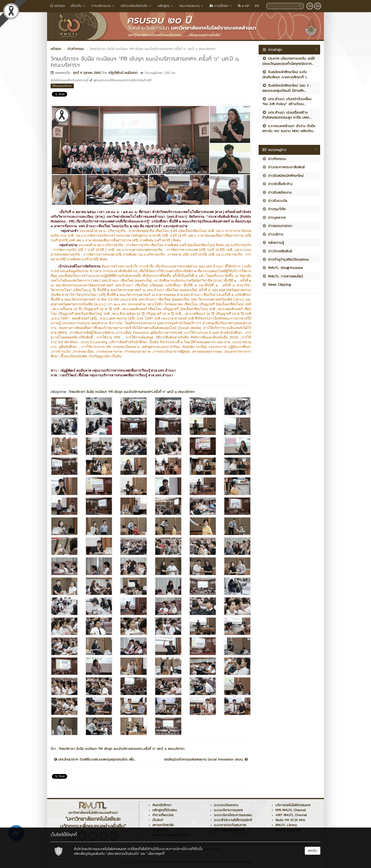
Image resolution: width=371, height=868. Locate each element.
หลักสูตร (166, 6)
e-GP (244, 6)
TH (310, 6)
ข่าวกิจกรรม (274, 159)
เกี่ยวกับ (78, 6)
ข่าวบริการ (273, 234)
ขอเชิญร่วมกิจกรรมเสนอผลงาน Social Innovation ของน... (206, 760)
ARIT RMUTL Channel (291, 815)
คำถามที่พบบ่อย (163, 815)
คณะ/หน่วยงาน (192, 6)
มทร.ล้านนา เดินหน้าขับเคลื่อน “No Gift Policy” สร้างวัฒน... (287, 101)
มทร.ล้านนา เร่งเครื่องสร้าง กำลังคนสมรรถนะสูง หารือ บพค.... (287, 115)
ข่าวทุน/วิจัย (274, 209)
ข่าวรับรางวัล (275, 201)
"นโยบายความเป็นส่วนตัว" (123, 854)
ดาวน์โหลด (221, 6)
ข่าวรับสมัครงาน (277, 192)
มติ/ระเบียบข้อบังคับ (136, 6)
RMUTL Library (286, 825)
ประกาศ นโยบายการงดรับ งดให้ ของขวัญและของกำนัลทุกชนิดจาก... (288, 61)
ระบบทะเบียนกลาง (226, 805)
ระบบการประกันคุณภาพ (230, 825)
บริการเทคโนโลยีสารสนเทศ (293, 805)
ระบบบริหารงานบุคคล (228, 810)
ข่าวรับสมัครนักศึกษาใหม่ (283, 176)
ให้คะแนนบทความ (62, 86)
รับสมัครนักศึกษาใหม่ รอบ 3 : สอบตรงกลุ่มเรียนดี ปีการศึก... (286, 88)
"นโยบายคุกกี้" (156, 854)
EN (257, 6)
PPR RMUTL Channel (291, 810)
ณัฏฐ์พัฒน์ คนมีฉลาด (123, 73)
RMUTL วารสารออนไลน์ (283, 276)
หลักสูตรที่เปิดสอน (165, 810)
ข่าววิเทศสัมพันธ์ (277, 251)
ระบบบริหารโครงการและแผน (233, 815)
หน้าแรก (57, 6)
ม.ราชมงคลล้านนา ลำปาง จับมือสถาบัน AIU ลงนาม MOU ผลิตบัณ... (289, 128)
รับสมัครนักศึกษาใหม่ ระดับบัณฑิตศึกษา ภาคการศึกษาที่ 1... (285, 74)
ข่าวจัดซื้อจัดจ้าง (277, 184)
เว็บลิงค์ (158, 820)
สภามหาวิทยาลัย (163, 825)
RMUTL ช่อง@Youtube (283, 268)
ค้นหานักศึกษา (162, 805)
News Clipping (276, 284)
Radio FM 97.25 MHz (290, 820)
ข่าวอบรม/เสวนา (277, 226)
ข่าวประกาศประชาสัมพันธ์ (283, 167)
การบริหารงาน (103, 6)
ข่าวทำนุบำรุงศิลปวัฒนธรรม (286, 259)
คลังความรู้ (273, 243)
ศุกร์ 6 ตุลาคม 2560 (87, 73)
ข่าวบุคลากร (274, 217)
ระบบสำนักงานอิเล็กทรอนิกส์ (233, 820)
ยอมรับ (313, 851)
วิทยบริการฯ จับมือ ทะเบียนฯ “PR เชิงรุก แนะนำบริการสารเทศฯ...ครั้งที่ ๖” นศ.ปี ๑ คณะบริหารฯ (132, 392)
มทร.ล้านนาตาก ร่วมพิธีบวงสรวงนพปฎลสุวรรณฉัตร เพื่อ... (95, 760)
